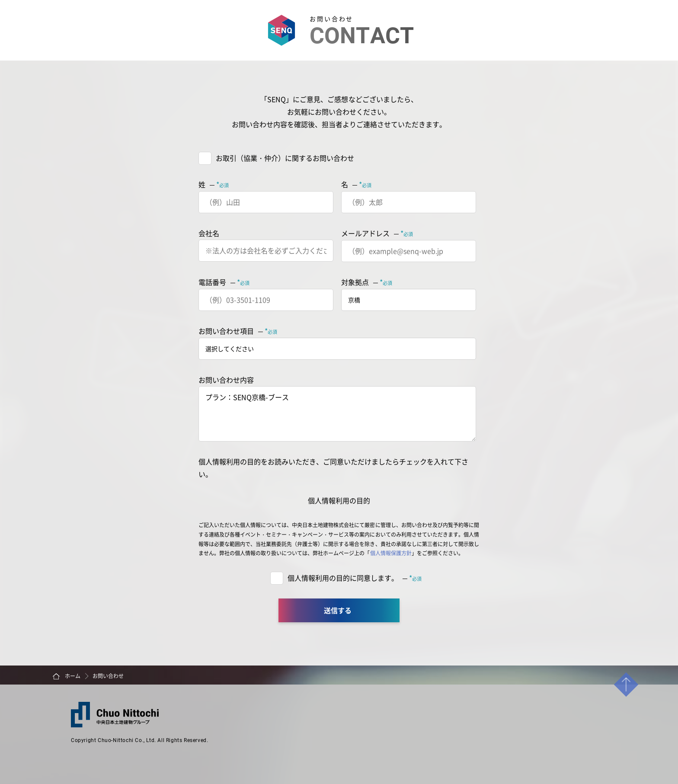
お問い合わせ (108, 676)
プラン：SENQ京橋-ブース (337, 414)
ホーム (73, 676)
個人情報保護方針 (391, 553)
